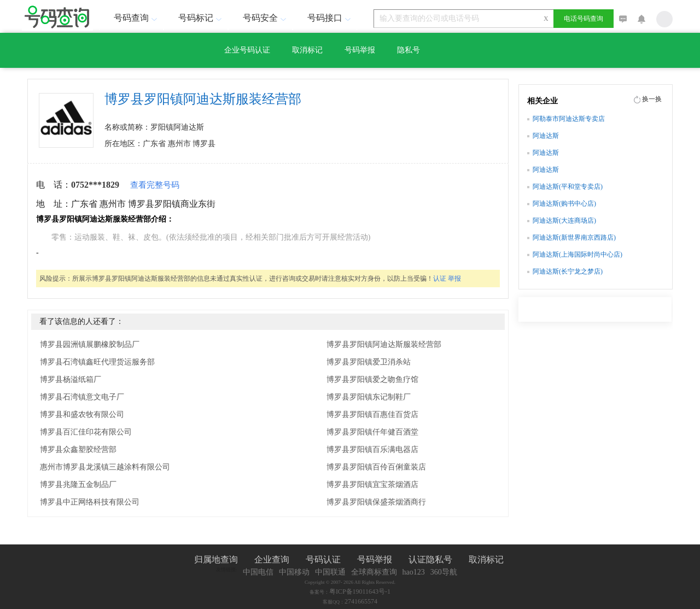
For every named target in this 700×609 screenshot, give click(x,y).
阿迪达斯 (546, 136)
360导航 (444, 572)
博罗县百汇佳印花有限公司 (86, 432)
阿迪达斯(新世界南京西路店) (574, 237)
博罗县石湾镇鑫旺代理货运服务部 (97, 362)
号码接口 (330, 18)
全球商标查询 (374, 572)
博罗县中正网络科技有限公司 (90, 502)
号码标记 (201, 18)
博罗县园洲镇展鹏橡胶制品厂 (90, 344)
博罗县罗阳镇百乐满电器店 (372, 449)
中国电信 (258, 572)
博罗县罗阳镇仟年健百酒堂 (372, 432)
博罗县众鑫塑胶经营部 (78, 449)
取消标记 (307, 50)
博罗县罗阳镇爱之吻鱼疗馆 (372, 379)
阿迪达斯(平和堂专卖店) (568, 187)
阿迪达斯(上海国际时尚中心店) (577, 254)
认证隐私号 (430, 559)
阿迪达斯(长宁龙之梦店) (568, 271)
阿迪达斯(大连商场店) (564, 221)
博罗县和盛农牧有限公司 (82, 414)
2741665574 (361, 601)
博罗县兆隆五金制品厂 (78, 485)
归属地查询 (216, 559)
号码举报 (360, 50)
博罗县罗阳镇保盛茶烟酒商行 (376, 502)
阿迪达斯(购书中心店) (564, 204)
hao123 (414, 572)
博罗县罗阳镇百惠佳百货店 (372, 414)
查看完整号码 (155, 185)
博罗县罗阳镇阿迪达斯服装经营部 (384, 344)
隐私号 (409, 50)
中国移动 (294, 572)
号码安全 (266, 18)
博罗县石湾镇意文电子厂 (82, 397)
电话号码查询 (584, 19)
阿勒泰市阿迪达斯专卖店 (569, 119)
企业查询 (272, 559)
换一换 (652, 99)
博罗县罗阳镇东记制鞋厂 (369, 397)
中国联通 (330, 572)
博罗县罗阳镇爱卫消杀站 (369, 362)
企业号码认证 (247, 50)
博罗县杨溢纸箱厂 (71, 379)
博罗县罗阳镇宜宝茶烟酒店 (372, 485)
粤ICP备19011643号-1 (360, 591)
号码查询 (137, 18)
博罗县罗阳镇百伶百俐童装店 (376, 467)
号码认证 (323, 559)
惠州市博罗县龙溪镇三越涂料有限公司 (105, 467)
